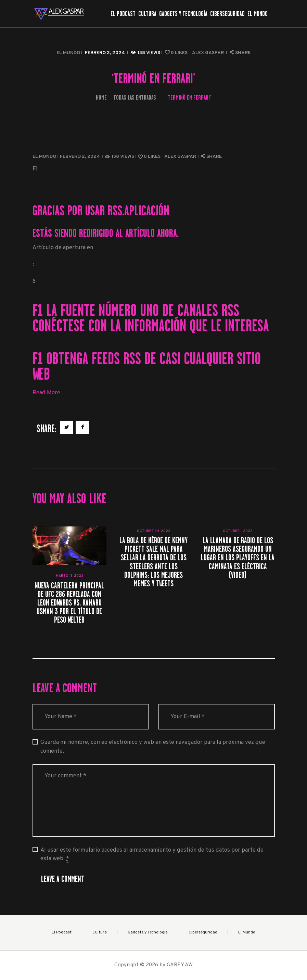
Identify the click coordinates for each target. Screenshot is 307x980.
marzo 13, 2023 (69, 576)
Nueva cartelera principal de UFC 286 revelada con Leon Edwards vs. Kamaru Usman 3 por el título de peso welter (69, 603)
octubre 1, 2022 (238, 531)
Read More (46, 393)
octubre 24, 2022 (154, 531)
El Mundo (68, 53)
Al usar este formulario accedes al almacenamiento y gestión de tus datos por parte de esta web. (152, 855)
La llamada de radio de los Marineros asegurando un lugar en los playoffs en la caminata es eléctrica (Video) (238, 558)
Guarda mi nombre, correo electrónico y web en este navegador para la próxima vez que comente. (153, 747)
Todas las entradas (135, 97)
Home (101, 97)
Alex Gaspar (208, 53)
